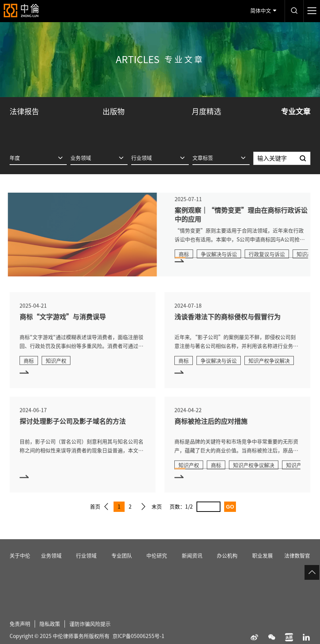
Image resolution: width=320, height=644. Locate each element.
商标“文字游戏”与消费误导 (63, 326)
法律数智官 (297, 565)
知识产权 (56, 370)
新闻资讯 (192, 565)
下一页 (143, 507)
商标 (193, 254)
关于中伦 (20, 565)
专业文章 (296, 111)
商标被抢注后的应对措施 (211, 431)
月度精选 (206, 111)
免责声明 (20, 633)
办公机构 (227, 565)
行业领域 (86, 565)
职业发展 (262, 565)
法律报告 (24, 111)
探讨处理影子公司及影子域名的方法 (73, 431)
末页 (157, 507)
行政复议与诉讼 (276, 254)
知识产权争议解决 (269, 370)
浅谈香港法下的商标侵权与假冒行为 (227, 326)
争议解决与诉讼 (228, 254)
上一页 (106, 507)
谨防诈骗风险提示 (90, 633)
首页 (95, 507)
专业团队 (122, 565)
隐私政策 (50, 633)
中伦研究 (157, 565)
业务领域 (51, 565)
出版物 (114, 111)
